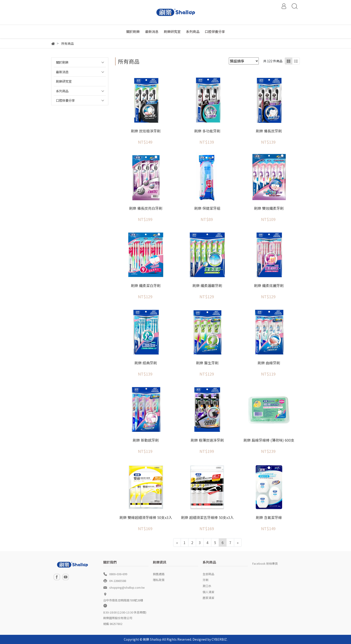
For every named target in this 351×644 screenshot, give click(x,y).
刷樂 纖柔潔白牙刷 (146, 285)
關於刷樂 (62, 62)
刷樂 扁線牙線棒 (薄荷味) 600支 (269, 440)
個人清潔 (208, 592)
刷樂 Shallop (152, 639)
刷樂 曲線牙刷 (269, 363)
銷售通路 (159, 574)
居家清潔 (208, 598)
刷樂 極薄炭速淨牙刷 (207, 440)
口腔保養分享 (65, 100)
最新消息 (62, 72)
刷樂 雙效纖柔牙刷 (269, 208)
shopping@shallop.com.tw (127, 587)
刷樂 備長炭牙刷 (269, 131)
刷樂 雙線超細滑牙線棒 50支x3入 (146, 517)
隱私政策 (159, 580)
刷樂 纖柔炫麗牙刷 (269, 285)
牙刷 (205, 580)
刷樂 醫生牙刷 (207, 363)
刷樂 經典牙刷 (146, 363)
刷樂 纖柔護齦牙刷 (207, 285)
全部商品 (208, 574)
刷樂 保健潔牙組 (207, 208)
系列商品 (62, 91)
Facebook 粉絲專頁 (265, 563)
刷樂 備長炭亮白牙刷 (146, 208)
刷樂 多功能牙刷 (207, 131)
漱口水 (207, 586)
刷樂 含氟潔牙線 (269, 517)
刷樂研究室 (64, 81)
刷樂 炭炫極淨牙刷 (146, 131)
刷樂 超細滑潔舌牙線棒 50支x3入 (207, 517)
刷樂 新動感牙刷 (146, 440)
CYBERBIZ (219, 639)
